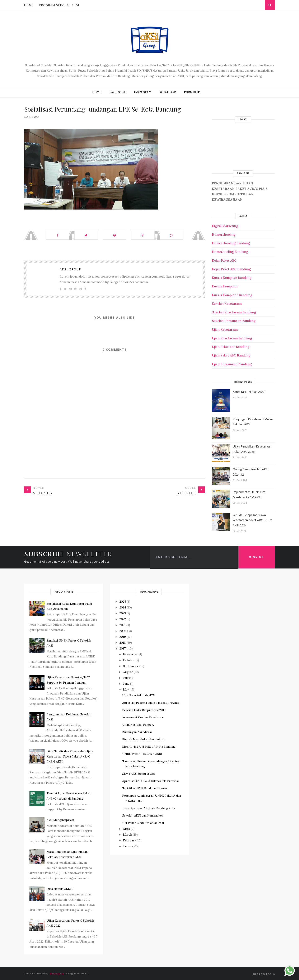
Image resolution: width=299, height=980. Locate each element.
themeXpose (57, 973)
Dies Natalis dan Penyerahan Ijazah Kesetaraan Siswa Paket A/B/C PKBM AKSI (71, 756)
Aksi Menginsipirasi (60, 820)
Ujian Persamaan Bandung (232, 364)
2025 (123, 602)
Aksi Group (71, 269)
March (128, 835)
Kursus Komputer (225, 286)
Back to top (264, 974)
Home (29, 5)
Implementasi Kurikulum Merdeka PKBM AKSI (249, 495)
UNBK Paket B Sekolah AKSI (142, 754)
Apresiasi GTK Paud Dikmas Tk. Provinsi (150, 781)
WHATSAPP (168, 92)
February (129, 840)
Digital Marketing (225, 226)
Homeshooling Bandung (230, 252)
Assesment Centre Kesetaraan (143, 717)
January (128, 846)
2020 (123, 631)
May (126, 689)
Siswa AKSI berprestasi (138, 774)
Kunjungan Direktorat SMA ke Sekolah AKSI (253, 422)
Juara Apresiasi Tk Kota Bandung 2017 (149, 808)
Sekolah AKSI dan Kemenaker (143, 815)
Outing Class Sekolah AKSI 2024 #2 (251, 472)
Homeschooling (224, 235)
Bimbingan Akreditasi (137, 732)
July (126, 678)
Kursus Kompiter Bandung (232, 278)
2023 (123, 613)
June (126, 684)
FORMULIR (192, 92)
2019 (123, 637)
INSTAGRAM (143, 92)
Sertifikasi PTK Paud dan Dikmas (145, 788)
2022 (123, 619)
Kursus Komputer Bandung (232, 295)
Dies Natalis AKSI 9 (60, 889)
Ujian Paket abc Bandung (231, 347)
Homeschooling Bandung (231, 243)
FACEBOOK (118, 92)
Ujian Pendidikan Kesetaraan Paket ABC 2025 (252, 449)
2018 (123, 643)
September (131, 666)
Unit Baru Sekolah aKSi (138, 695)
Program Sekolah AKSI (59, 5)
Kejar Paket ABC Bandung (231, 269)
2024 (123, 607)
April (127, 829)
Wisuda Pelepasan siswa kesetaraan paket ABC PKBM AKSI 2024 (253, 520)
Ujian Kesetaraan (225, 330)
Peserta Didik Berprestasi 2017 (144, 710)
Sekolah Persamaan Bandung (234, 321)
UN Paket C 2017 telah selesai (143, 823)
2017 (123, 648)
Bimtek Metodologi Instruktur (144, 739)
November (130, 654)
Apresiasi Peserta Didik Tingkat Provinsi (151, 703)
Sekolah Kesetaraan (227, 304)
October (129, 660)
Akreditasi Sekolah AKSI (249, 392)
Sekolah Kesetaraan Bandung (234, 312)
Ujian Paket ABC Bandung (231, 355)
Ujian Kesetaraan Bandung (232, 338)
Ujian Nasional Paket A (138, 725)
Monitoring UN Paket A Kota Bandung (149, 747)
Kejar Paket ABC (224, 260)
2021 (123, 625)
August (128, 672)
